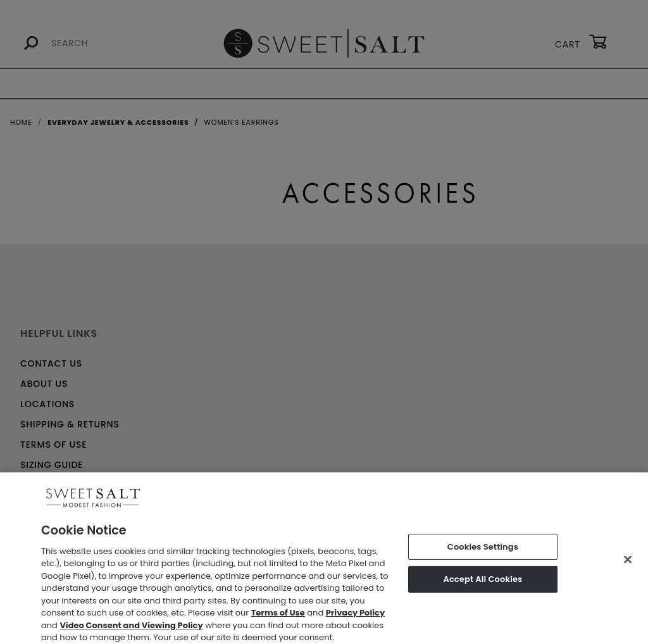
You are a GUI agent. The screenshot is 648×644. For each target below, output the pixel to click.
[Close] (628, 564)
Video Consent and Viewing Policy (131, 630)
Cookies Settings (483, 551)
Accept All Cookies (483, 584)
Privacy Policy (355, 617)
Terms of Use (278, 617)
